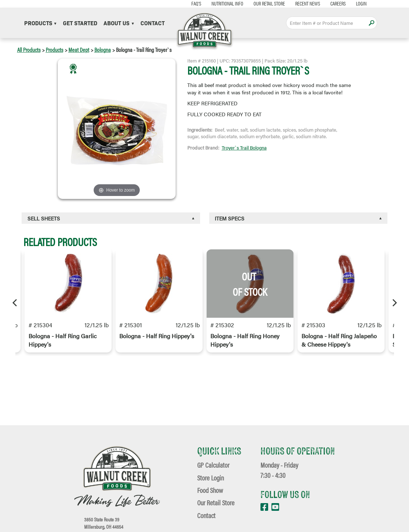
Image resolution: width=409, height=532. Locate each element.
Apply (372, 23)
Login (361, 4)
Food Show (210, 490)
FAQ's (196, 4)
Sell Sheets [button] (44, 218)
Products (40, 23)
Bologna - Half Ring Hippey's (157, 336)
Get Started (80, 23)
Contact (153, 23)
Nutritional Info (227, 4)
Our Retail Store (269, 4)
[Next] (394, 303)
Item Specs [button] (230, 218)
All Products (29, 50)
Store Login (211, 478)
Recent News (308, 4)
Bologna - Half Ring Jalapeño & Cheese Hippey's (339, 340)
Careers (338, 4)
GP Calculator (213, 465)
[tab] (111, 218)
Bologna (103, 50)
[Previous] (15, 303)
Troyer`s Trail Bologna (244, 148)
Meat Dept (79, 50)
